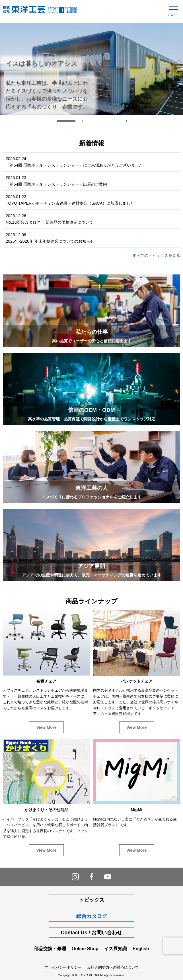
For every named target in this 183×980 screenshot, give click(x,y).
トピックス (92, 900)
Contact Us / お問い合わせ (92, 933)
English (141, 949)
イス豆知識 (116, 949)
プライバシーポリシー (63, 967)
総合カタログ (92, 916)
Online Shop (85, 949)
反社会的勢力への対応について (113, 967)
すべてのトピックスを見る (156, 255)
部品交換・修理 (50, 949)
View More (47, 727)
